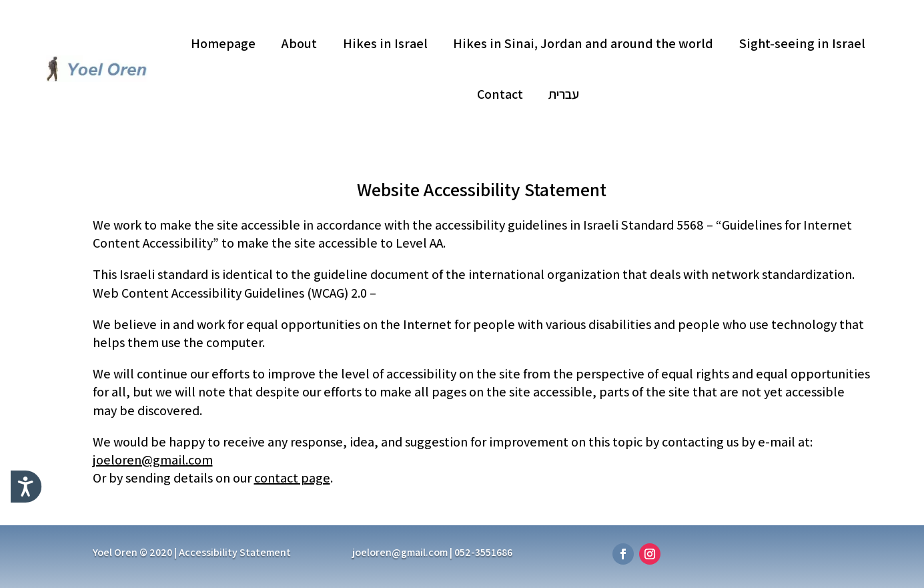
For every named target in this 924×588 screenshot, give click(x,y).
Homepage (223, 43)
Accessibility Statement (235, 552)
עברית (564, 94)
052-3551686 (483, 552)
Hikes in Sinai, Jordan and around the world (583, 43)
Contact (500, 94)
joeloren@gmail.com (153, 460)
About (299, 43)
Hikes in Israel (385, 43)
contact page (292, 478)
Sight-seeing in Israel (802, 43)
